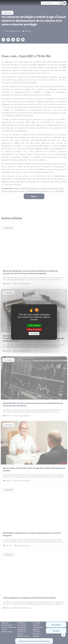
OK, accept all (34, 325)
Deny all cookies (34, 329)
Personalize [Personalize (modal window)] (34, 334)
